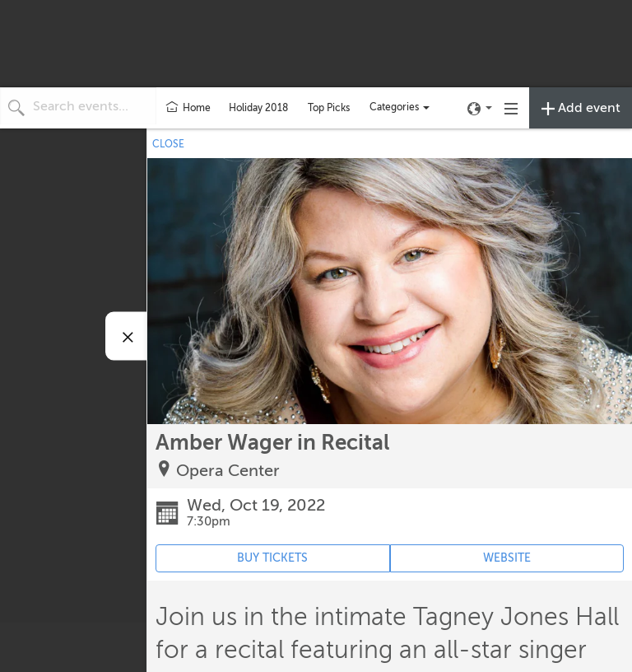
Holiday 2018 (258, 108)
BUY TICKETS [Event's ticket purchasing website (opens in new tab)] (272, 558)
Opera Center (228, 471)
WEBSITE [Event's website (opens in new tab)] (507, 558)
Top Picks (329, 108)
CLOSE (168, 144)
